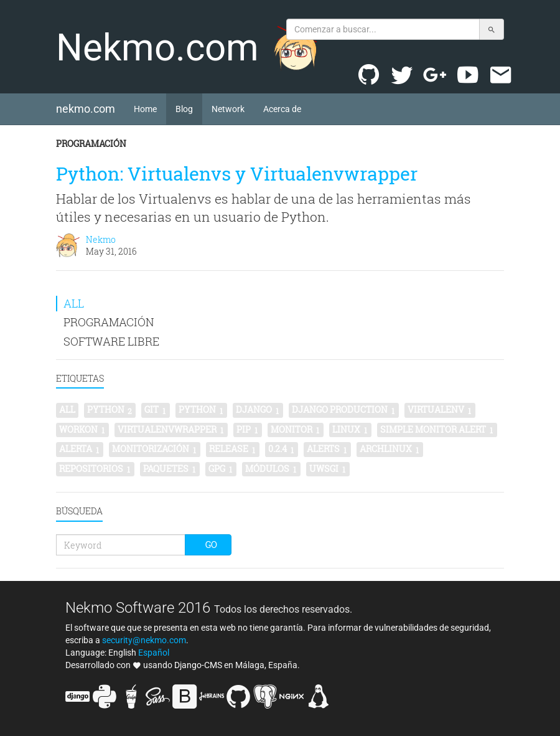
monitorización (155, 449)
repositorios (95, 469)
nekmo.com (90, 108)
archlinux (390, 449)
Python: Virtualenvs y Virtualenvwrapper (237, 173)
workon (82, 430)
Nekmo (101, 239)
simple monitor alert (437, 430)
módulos (271, 469)
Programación (91, 144)
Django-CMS (198, 665)
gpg (221, 469)
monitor (296, 430)
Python (201, 410)
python (110, 410)
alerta (80, 449)
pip (248, 430)
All (74, 303)
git (156, 410)
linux (350, 430)
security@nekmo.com (144, 640)
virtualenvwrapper (171, 430)
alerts (327, 449)
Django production (344, 410)
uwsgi (328, 469)
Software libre (111, 341)
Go (211, 545)
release (233, 449)
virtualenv (440, 410)
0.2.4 (282, 449)
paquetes (170, 469)
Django (258, 410)
